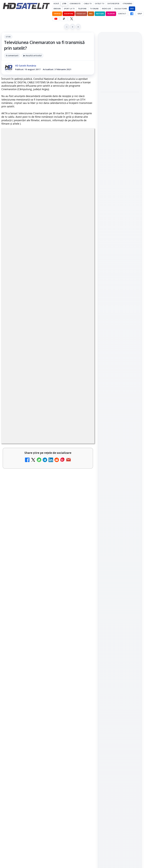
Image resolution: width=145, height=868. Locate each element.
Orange (57, 14)
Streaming (127, 4)
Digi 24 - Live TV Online (29, 732)
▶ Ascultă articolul (32, 56)
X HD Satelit (120, 401)
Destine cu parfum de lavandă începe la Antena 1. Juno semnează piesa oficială (120, 103)
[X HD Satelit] (72, 19)
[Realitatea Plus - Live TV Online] (82, 686)
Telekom (111, 14)
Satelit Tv (99, 4)
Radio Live (106, 9)
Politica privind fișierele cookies (120, 489)
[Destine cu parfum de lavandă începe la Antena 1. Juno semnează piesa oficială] (120, 122)
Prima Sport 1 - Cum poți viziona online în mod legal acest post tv (41, 626)
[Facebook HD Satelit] (132, 14)
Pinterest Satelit (120, 409)
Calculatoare (121, 9)
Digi (104, 446)
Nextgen (100, 14)
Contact (122, 14)
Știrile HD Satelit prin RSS (120, 418)
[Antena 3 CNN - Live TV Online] (82, 659)
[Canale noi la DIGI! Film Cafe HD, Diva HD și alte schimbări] (82, 493)
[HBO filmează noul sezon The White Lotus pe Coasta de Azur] (120, 158)
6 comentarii (12, 56)
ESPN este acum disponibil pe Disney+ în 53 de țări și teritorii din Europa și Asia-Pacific (40, 542)
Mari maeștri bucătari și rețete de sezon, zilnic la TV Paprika (38, 514)
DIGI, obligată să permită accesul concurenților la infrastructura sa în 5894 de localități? (39, 571)
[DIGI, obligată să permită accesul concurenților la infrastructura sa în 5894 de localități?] (82, 576)
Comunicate (75, 4)
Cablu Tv (88, 4)
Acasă (56, 4)
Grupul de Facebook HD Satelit (120, 367)
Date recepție (113, 4)
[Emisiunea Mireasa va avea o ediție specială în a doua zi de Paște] (82, 605)
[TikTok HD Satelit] (64, 19)
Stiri (8, 37)
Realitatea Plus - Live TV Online (36, 678)
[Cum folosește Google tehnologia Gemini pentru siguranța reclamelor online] (120, 81)
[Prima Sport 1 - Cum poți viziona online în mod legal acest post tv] (82, 632)
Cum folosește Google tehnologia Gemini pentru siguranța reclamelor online (118, 63)
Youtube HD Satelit (120, 385)
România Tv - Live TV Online (33, 705)
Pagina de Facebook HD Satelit (120, 356)
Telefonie (82, 9)
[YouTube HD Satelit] (56, 19)
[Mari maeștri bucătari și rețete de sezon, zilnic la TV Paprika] (82, 520)
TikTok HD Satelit (120, 393)
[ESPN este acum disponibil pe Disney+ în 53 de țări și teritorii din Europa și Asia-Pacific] (82, 547)
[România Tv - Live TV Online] (82, 713)
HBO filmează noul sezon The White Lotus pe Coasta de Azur (119, 141)
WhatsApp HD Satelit (120, 377)
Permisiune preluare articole (120, 479)
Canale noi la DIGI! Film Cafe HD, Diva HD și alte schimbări (40, 487)
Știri (64, 4)
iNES (91, 14)
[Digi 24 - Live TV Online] (82, 740)
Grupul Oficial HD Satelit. (31, 407)
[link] (48, 493)
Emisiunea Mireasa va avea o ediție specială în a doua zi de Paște (38, 599)
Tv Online (94, 9)
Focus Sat (81, 14)
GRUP (140, 14)
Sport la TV (69, 9)
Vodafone (69, 14)
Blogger (95, 762)
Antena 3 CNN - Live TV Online (35, 651)
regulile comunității (48, 399)
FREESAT (115, 446)
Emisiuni (57, 9)
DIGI (132, 9)
